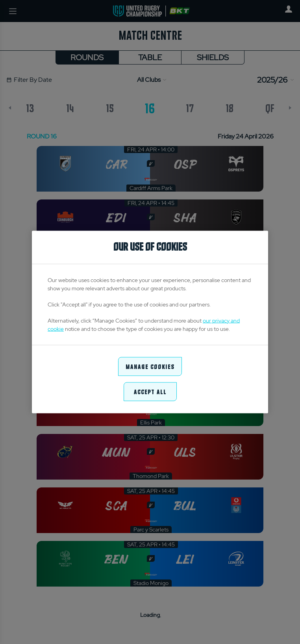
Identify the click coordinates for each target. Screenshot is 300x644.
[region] (150, 322)
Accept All (150, 392)
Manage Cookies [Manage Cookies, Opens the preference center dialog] (150, 366)
